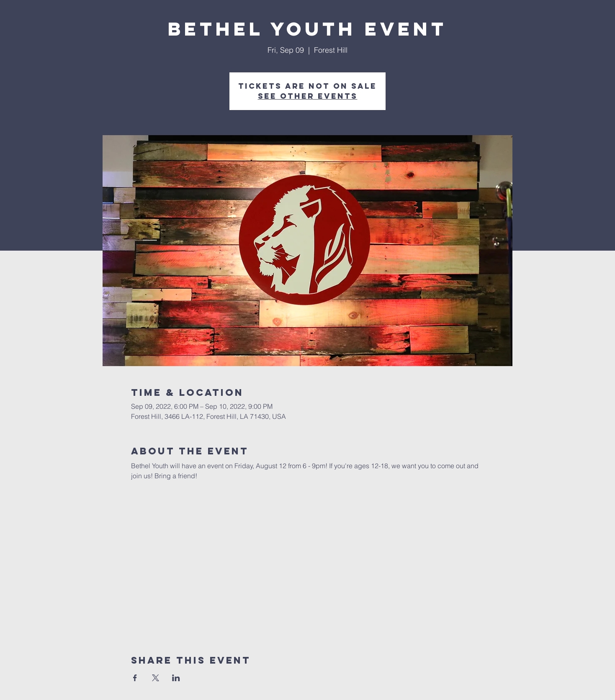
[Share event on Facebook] (135, 678)
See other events (308, 96)
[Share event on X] (156, 678)
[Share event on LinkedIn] (176, 678)
